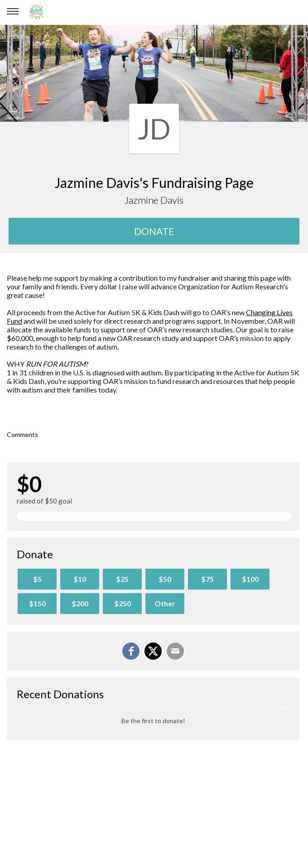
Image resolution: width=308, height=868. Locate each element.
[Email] (175, 651)
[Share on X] (153, 651)
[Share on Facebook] (131, 651)
